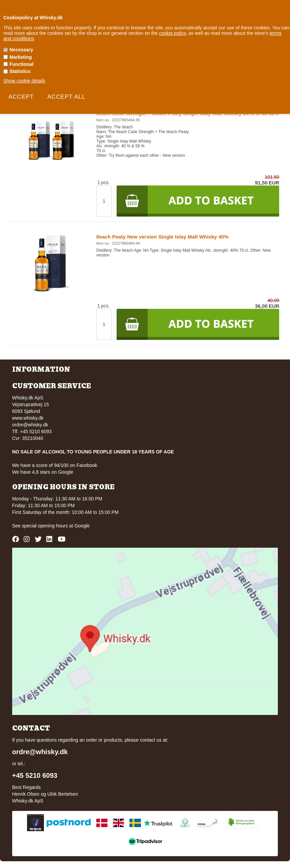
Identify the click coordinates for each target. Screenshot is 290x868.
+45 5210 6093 (35, 775)
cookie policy (173, 33)
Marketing (21, 57)
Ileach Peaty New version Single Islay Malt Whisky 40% (162, 237)
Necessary (21, 50)
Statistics (20, 71)
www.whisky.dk (28, 418)
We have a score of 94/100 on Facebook (55, 465)
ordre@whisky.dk (30, 425)
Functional (21, 64)
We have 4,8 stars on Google (43, 472)
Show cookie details (24, 81)
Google (82, 526)
